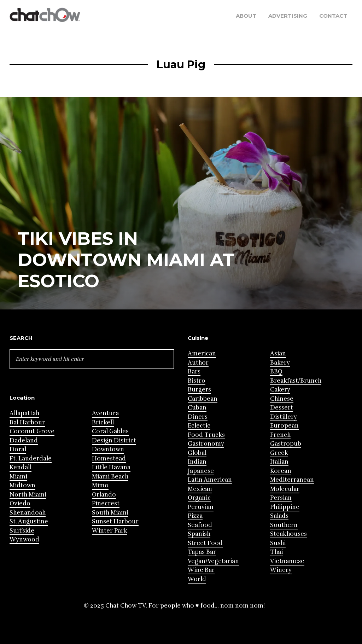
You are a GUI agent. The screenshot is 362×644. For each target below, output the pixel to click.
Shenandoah (28, 513)
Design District (114, 440)
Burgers (199, 390)
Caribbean (203, 399)
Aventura (105, 413)
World (197, 579)
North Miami (28, 495)
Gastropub (286, 444)
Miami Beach (110, 477)
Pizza (195, 516)
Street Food (205, 543)
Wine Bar (201, 570)
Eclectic (199, 426)
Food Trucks (206, 435)
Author (198, 363)
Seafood (200, 525)
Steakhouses (288, 534)
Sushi (278, 543)
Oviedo (20, 503)
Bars (194, 372)
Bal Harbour (27, 422)
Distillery (284, 417)
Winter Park (110, 531)
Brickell (103, 422)
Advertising (288, 16)
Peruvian (201, 507)
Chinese (282, 399)
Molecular (285, 489)
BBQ (276, 372)
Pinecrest (106, 503)
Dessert (282, 408)
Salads (279, 516)
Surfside (22, 531)
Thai (276, 552)
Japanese (201, 471)
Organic (199, 498)
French (280, 435)
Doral (18, 449)
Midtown (22, 485)
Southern (284, 525)
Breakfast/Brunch (296, 381)
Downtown (108, 449)
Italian (279, 462)
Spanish (199, 534)
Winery (281, 570)
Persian (281, 498)
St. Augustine (29, 521)
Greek (279, 453)
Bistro (197, 381)
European (284, 426)
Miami (18, 477)
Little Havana (111, 467)
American (202, 353)
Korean (281, 471)
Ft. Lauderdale (31, 459)
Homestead (109, 459)
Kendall (21, 467)
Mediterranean (292, 480)
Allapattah (24, 413)
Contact (333, 16)
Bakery (280, 363)
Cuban (197, 408)
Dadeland (24, 440)
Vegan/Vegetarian (213, 561)
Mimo (100, 485)
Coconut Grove (32, 431)
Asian (278, 353)
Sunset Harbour (115, 521)
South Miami (110, 513)
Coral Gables (110, 431)
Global (197, 453)
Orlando (104, 495)
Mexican (200, 489)
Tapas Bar (202, 552)
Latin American (210, 480)
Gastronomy (206, 444)
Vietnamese (287, 561)
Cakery (280, 390)
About (246, 16)
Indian (197, 462)
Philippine (285, 507)
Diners (198, 417)
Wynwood (24, 539)
